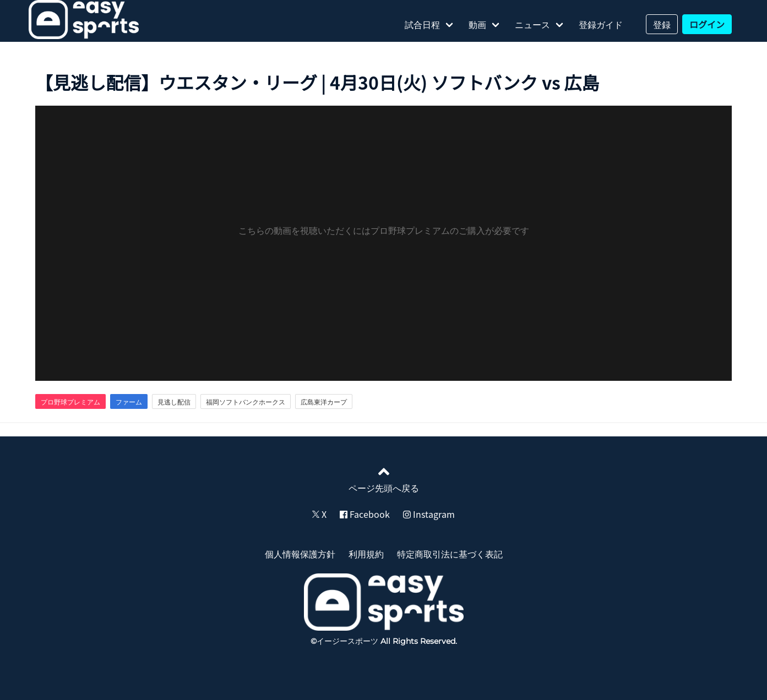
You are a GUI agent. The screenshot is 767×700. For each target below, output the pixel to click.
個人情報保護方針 (300, 554)
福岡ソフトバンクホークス (246, 402)
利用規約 (366, 554)
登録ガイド (601, 24)
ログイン (707, 24)
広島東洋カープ (324, 402)
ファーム (129, 402)
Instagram (429, 514)
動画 (477, 24)
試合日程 (422, 24)
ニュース (532, 24)
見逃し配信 (174, 402)
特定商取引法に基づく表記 (450, 554)
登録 (662, 24)
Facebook (365, 514)
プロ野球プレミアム (70, 402)
